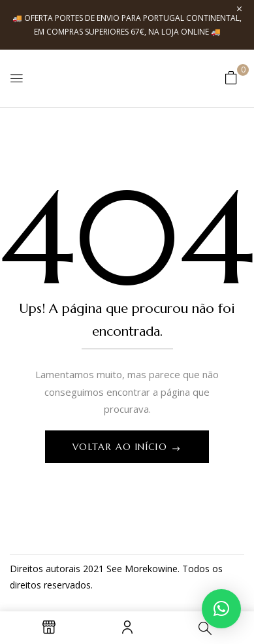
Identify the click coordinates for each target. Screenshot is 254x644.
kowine (163, 569)
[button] (231, 77)
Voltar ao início (122, 447)
